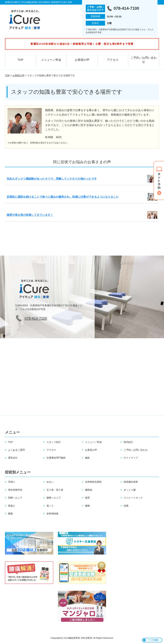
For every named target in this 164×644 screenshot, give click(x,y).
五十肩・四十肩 (55, 490)
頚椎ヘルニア (15, 498)
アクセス (113, 60)
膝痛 (10, 514)
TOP (20, 60)
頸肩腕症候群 (131, 482)
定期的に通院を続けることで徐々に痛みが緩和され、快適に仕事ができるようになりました (63, 197)
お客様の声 (82, 60)
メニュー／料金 (51, 60)
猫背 (87, 498)
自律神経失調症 (93, 482)
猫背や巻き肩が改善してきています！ (30, 215)
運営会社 (13, 458)
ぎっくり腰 (130, 490)
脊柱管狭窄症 (15, 490)
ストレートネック (133, 498)
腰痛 (87, 506)
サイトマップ (131, 458)
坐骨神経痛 (52, 514)
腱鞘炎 (89, 490)
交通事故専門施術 (56, 458)
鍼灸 (87, 458)
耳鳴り (12, 482)
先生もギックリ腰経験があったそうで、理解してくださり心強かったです (52, 179)
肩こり (50, 506)
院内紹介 (128, 442)
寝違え (12, 506)
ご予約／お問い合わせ (144, 60)
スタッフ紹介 (54, 442)
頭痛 (126, 506)
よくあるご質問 (16, 450)
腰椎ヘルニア (54, 498)
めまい (50, 482)
